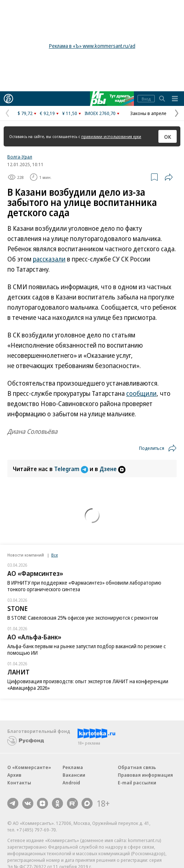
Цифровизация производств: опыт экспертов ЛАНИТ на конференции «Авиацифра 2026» (88, 685)
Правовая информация (145, 775)
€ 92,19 (47, 113)
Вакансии (74, 775)
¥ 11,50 (70, 113)
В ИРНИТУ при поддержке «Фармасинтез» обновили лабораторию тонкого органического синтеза (84, 586)
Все (55, 555)
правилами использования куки (111, 136)
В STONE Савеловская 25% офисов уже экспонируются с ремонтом (83, 618)
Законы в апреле (148, 113)
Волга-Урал (20, 157)
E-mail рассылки (137, 783)
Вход (146, 99)
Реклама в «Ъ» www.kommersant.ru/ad (92, 46)
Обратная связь (137, 767)
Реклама (73, 767)
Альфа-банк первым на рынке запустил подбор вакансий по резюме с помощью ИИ (87, 649)
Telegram (72, 469)
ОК (168, 137)
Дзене (112, 469)
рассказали (49, 259)
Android (71, 783)
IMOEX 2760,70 (100, 113)
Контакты (19, 783)
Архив (14, 775)
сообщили (141, 393)
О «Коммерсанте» (29, 767)
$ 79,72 (25, 113)
